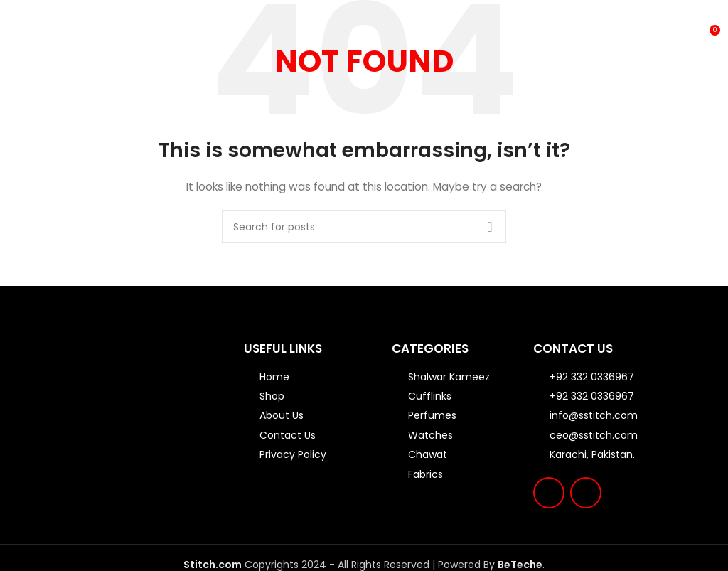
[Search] (364, 227)
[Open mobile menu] (13, 36)
